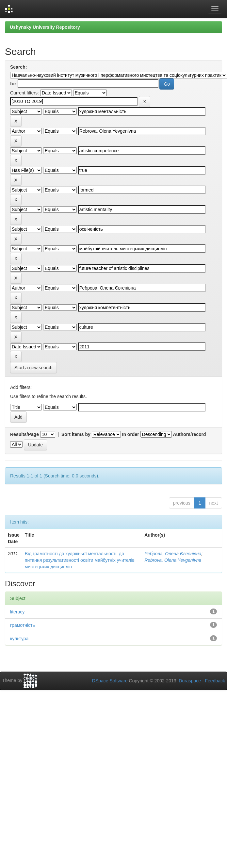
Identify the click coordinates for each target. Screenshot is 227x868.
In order (131, 434)
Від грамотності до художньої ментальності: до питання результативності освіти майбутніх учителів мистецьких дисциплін (80, 560)
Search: (18, 67)
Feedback (215, 681)
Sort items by (76, 434)
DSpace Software (110, 681)
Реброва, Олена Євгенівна (173, 554)
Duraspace (190, 681)
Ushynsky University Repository (45, 27)
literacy (17, 612)
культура (19, 639)
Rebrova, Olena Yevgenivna (173, 560)
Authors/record (189, 434)
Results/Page (24, 434)
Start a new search (33, 368)
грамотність (23, 625)
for (13, 84)
